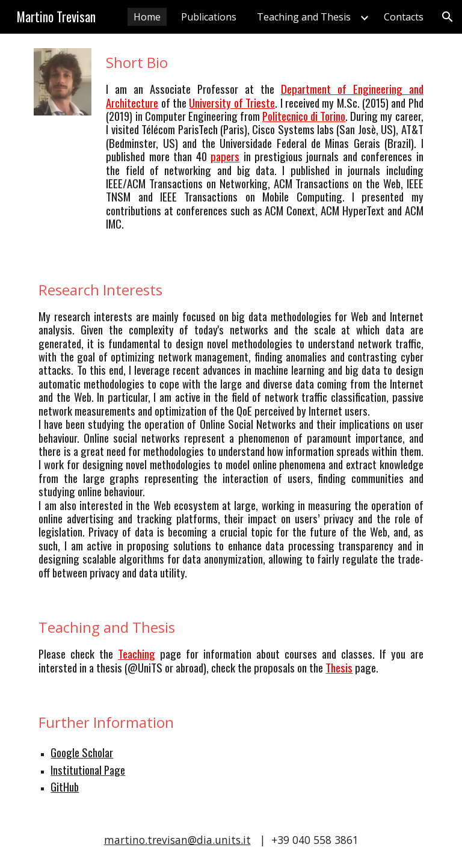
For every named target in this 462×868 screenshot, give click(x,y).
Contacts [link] (404, 17)
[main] (264, 147)
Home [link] (147, 17)
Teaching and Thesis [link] (304, 17)
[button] (448, 17)
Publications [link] (209, 17)
